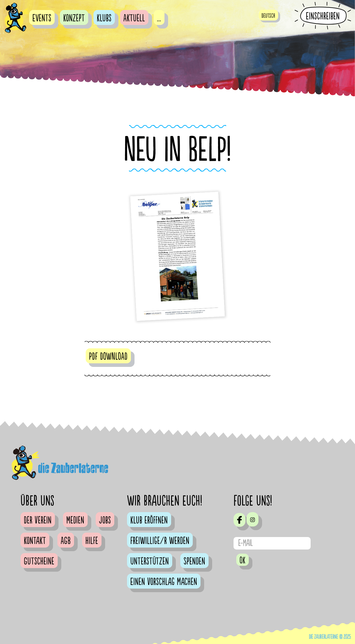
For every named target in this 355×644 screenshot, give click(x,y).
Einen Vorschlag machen (164, 582)
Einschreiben (323, 16)
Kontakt (35, 541)
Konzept (74, 18)
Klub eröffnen (149, 520)
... (159, 18)
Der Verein (38, 520)
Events (42, 18)
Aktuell (134, 18)
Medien (75, 520)
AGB (66, 541)
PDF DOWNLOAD (108, 357)
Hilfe (92, 541)
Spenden (194, 561)
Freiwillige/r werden (160, 541)
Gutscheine (39, 561)
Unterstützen (150, 561)
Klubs (104, 18)
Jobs (105, 520)
